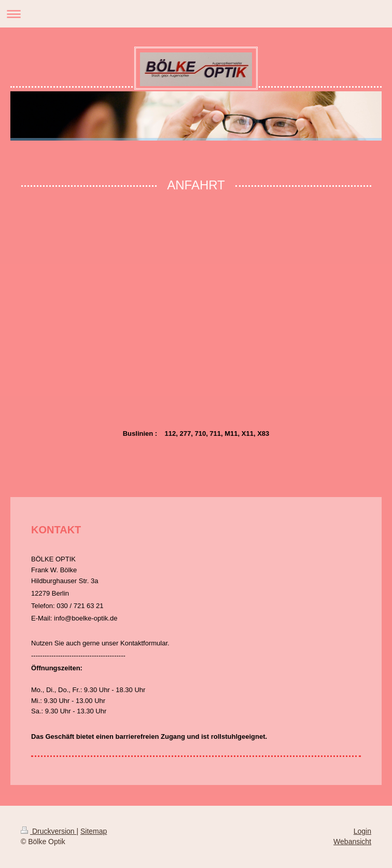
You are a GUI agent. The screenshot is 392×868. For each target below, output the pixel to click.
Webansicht (352, 842)
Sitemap (94, 831)
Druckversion (48, 831)
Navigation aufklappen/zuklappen (196, 14)
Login (362, 831)
